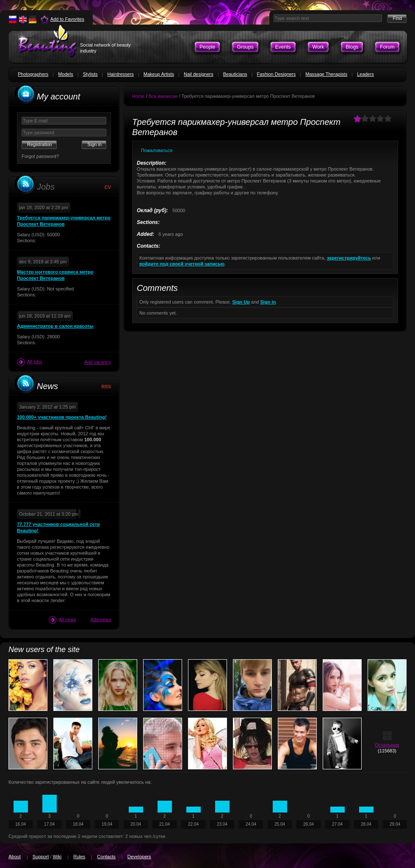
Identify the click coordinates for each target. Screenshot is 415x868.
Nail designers (199, 74)
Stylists (90, 74)
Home (138, 96)
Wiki (57, 857)
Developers (139, 857)
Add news (101, 619)
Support (41, 857)
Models (65, 74)
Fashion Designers (277, 74)
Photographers (33, 74)
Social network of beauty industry (105, 48)
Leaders (365, 74)
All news (62, 620)
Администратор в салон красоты (55, 326)
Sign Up (241, 302)
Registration (40, 144)
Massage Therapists (326, 74)
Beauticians (235, 74)
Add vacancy (98, 362)
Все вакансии (163, 96)
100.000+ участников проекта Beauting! (62, 417)
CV (108, 187)
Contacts (106, 857)
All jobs (29, 362)
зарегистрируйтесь (349, 258)
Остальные (387, 745)
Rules (79, 857)
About (15, 857)
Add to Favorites (67, 19)
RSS (106, 387)
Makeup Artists (159, 74)
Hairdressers (120, 74)
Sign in (268, 302)
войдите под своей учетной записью (182, 264)
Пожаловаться (157, 150)
